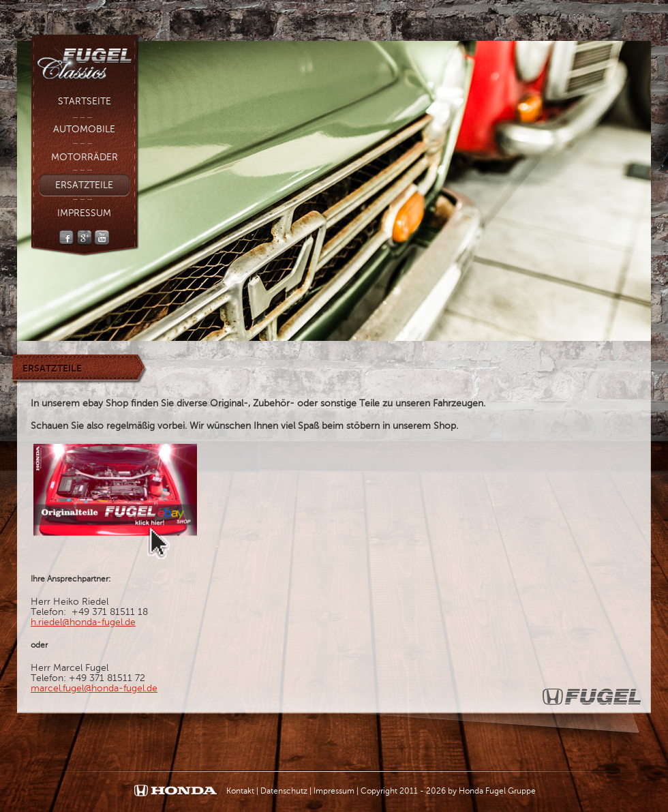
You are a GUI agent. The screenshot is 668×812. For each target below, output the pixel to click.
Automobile (84, 129)
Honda (176, 791)
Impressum (84, 213)
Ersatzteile (84, 185)
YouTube (102, 238)
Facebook (66, 238)
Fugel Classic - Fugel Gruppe (87, 59)
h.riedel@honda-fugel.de (83, 622)
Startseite (85, 101)
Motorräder (85, 157)
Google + (84, 238)
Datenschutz (284, 791)
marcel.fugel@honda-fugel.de (94, 688)
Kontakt (240, 791)
